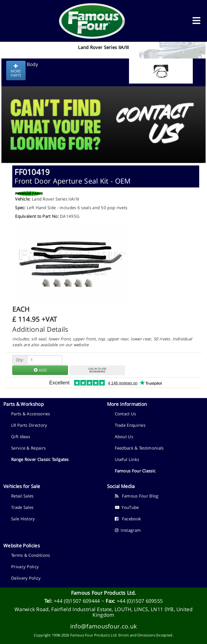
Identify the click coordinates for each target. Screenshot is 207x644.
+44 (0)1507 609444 (77, 601)
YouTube (127, 507)
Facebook (128, 519)
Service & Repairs (28, 448)
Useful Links (127, 459)
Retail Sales (22, 496)
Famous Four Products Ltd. (104, 593)
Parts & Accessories (31, 414)
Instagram (128, 530)
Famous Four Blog (137, 496)
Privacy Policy (25, 567)
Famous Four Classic (135, 471)
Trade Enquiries (130, 425)
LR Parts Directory (29, 425)
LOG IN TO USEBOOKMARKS (97, 370)
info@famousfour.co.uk (103, 626)
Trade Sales (22, 507)
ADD (40, 370)
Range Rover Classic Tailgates (40, 459)
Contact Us (126, 414)
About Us (124, 436)
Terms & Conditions (31, 555)
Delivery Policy (26, 578)
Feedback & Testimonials (139, 448)
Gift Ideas (21, 436)
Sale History (23, 519)
